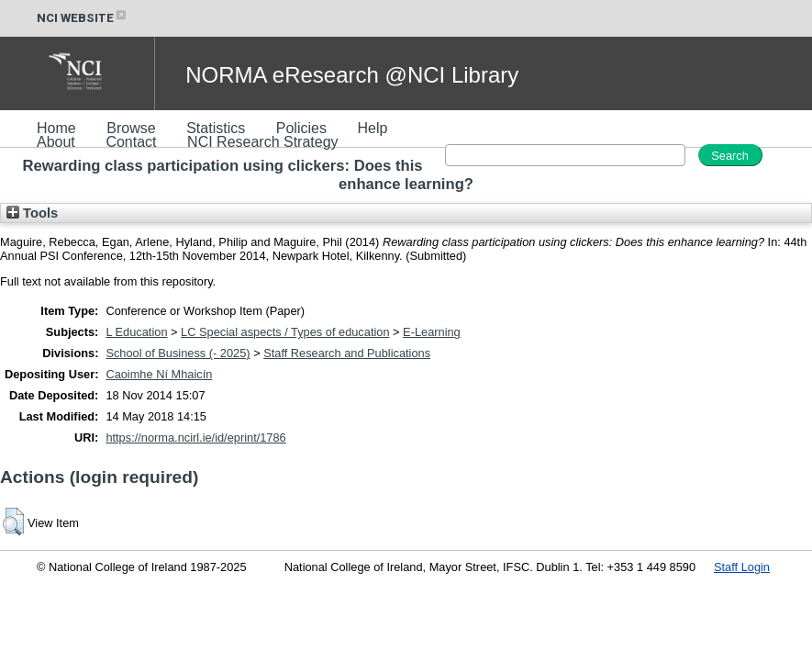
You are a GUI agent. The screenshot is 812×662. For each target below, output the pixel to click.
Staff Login (742, 567)
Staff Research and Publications (347, 353)
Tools (32, 213)
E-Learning (432, 332)
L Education (136, 332)
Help (372, 128)
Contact (131, 142)
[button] (13, 522)
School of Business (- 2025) (178, 353)
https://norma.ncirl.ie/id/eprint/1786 (195, 438)
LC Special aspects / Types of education (285, 332)
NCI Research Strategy (263, 142)
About (56, 142)
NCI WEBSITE (83, 18)
